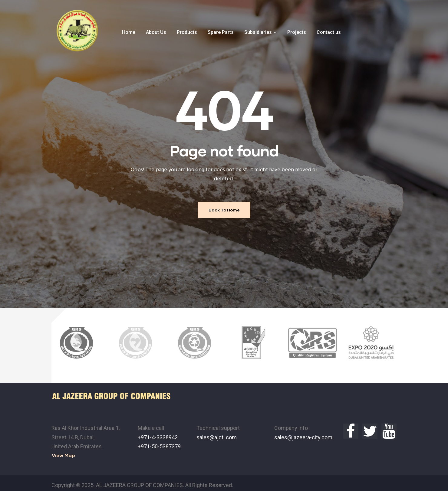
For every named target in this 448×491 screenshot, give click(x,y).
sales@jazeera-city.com (303, 432)
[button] (63, 450)
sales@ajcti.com (217, 432)
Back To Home (224, 210)
